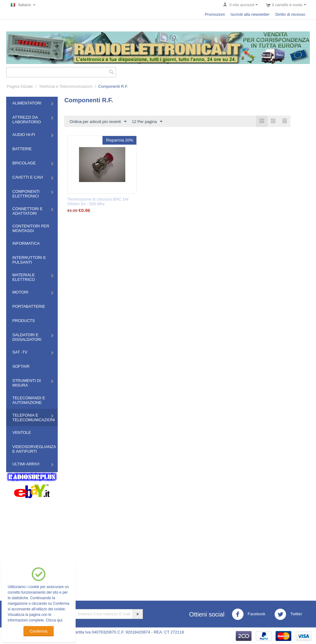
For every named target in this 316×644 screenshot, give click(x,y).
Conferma (38, 631)
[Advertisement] (158, 545)
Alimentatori (27, 103)
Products (24, 321)
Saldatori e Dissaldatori (27, 337)
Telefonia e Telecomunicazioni (65, 86)
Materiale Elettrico (24, 277)
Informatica (26, 243)
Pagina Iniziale (20, 86)
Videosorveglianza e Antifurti (34, 449)
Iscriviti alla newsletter (250, 14)
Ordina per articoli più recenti (98, 122)
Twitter (288, 614)
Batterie (22, 149)
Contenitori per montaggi (31, 228)
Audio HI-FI (24, 135)
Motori (20, 292)
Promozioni (215, 14)
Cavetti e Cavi (28, 177)
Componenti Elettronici (26, 194)
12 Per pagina (147, 122)
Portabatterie (29, 306)
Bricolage (24, 163)
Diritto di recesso (290, 14)
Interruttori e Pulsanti (29, 260)
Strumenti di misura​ (27, 383)
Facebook (249, 614)
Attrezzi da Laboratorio (27, 120)
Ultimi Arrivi (26, 464)
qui (59, 620)
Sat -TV (20, 352)
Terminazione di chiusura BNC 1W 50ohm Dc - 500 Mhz (98, 201)
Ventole (22, 432)
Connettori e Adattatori (27, 211)
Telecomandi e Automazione (29, 400)
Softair (21, 366)
